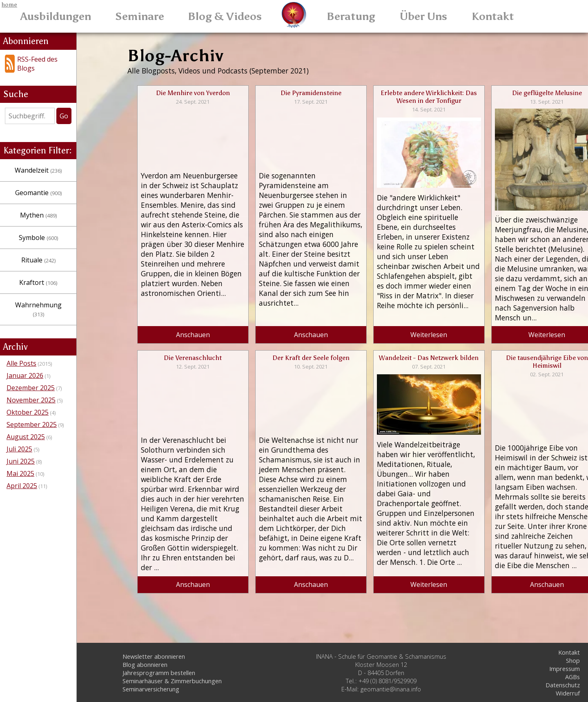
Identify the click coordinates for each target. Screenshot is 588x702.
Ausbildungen (56, 16)
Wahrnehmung (57, 297)
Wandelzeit (57, 162)
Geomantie (57, 184)
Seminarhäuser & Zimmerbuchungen (172, 681)
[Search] (49, 108)
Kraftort (57, 274)
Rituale (57, 252)
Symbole (57, 229)
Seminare (140, 16)
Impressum (565, 669)
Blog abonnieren (145, 664)
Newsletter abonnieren (154, 656)
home (9, 4)
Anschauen (188, 344)
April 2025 (22, 469)
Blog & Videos (225, 16)
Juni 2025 (21, 444)
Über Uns (423, 16)
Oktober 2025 (28, 395)
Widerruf (568, 693)
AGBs (572, 677)
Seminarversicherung (151, 689)
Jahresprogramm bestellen (159, 673)
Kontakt (493, 16)
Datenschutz (563, 685)
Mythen (57, 207)
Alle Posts (21, 346)
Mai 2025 (20, 456)
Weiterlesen (405, 344)
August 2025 (26, 420)
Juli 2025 (19, 432)
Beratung (351, 16)
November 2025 (31, 383)
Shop (573, 660)
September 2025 (32, 407)
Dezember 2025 (31, 371)
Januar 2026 (25, 358)
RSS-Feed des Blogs (41, 60)
